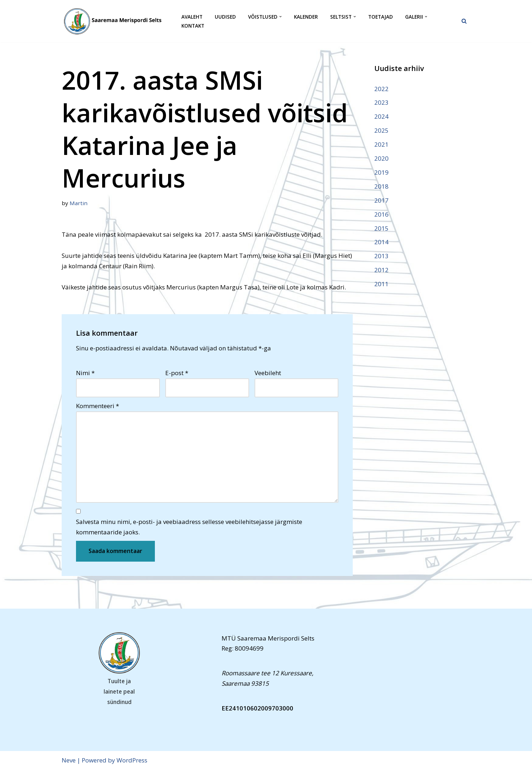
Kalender (306, 17)
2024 (381, 116)
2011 (381, 284)
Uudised (225, 17)
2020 (381, 158)
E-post (177, 373)
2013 (381, 256)
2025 (381, 130)
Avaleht (192, 17)
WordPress (132, 760)
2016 (381, 214)
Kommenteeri (98, 406)
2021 (381, 144)
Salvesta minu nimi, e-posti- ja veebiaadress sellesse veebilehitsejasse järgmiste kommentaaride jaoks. (189, 527)
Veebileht (268, 373)
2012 (381, 270)
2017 (381, 200)
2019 (381, 172)
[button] (281, 17)
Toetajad (381, 17)
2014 (381, 242)
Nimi (85, 373)
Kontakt (193, 26)
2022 (381, 89)
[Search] (464, 21)
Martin (79, 203)
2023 (381, 102)
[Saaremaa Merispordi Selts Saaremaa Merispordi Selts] (115, 21)
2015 (381, 228)
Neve (69, 760)
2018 (381, 186)
